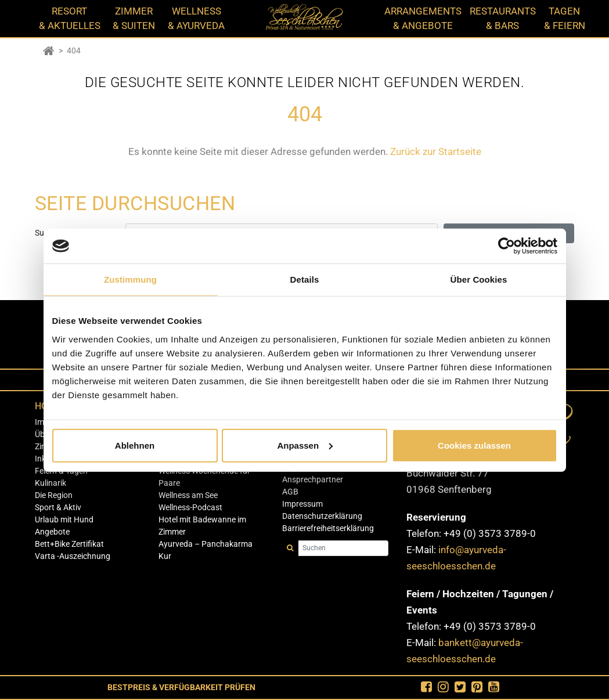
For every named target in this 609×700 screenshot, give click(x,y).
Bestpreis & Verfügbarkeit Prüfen (181, 687)
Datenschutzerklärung (322, 516)
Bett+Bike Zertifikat (69, 544)
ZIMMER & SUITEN (134, 18)
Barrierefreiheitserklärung (328, 528)
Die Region (54, 495)
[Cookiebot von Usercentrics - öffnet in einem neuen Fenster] (507, 246)
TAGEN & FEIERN (565, 18)
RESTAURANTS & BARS (503, 18)
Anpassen (305, 445)
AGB (290, 492)
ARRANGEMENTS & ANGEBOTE (423, 18)
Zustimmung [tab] (130, 279)
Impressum (302, 504)
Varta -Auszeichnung (73, 556)
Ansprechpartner (313, 479)
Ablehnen (135, 445)
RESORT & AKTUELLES (70, 18)
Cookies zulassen (474, 445)
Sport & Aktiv (58, 507)
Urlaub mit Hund (64, 519)
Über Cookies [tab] (479, 279)
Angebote (52, 532)
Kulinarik (51, 483)
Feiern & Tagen (61, 471)
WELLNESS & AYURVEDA (196, 18)
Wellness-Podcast (190, 507)
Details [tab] (305, 279)
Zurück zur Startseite (436, 151)
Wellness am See (188, 495)
